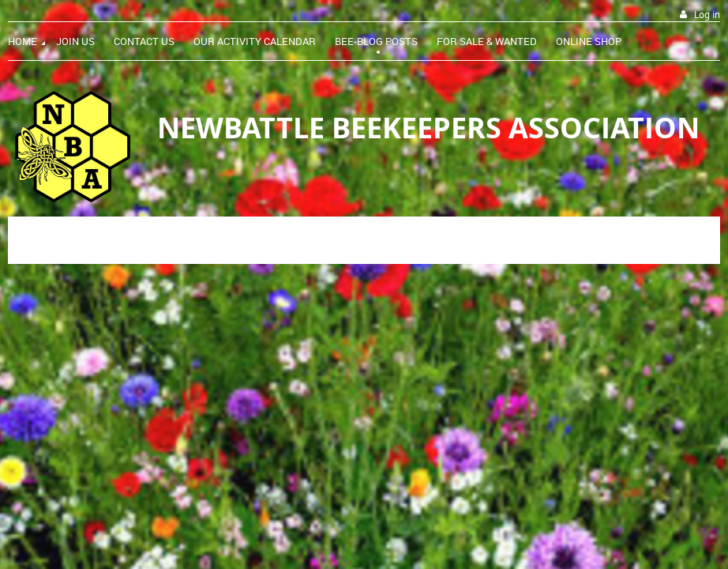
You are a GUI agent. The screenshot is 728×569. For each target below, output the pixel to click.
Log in (707, 15)
